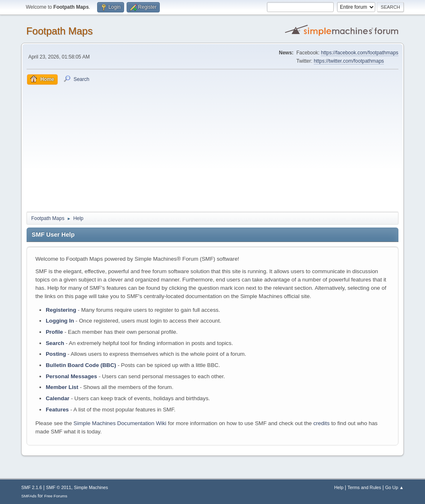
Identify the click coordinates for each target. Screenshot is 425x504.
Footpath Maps (59, 31)
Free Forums (56, 496)
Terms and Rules (364, 487)
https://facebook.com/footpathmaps (360, 53)
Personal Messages (71, 376)
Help (339, 487)
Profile (54, 332)
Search (55, 343)
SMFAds (29, 496)
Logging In (60, 321)
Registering (61, 310)
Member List (63, 387)
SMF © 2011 (59, 487)
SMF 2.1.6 (32, 487)
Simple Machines (91, 487)
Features (57, 410)
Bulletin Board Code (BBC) (81, 365)
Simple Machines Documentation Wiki (120, 423)
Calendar (57, 398)
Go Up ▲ (394, 487)
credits (321, 423)
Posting (56, 354)
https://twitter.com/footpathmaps (349, 61)
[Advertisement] (212, 147)
